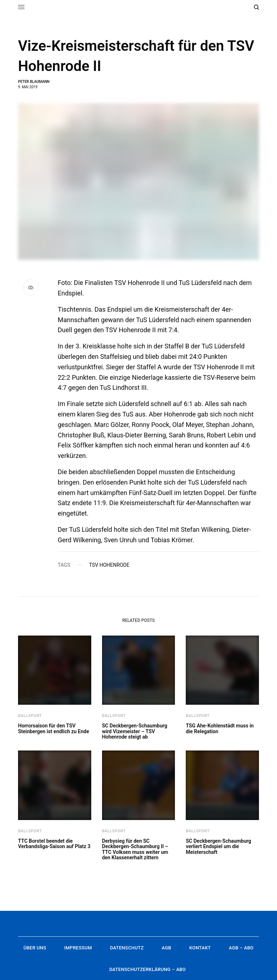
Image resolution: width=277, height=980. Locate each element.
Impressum (78, 948)
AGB (166, 948)
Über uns (35, 948)
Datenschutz (127, 948)
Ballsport (30, 716)
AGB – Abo (241, 948)
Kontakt (200, 948)
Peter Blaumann (34, 82)
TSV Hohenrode (109, 565)
